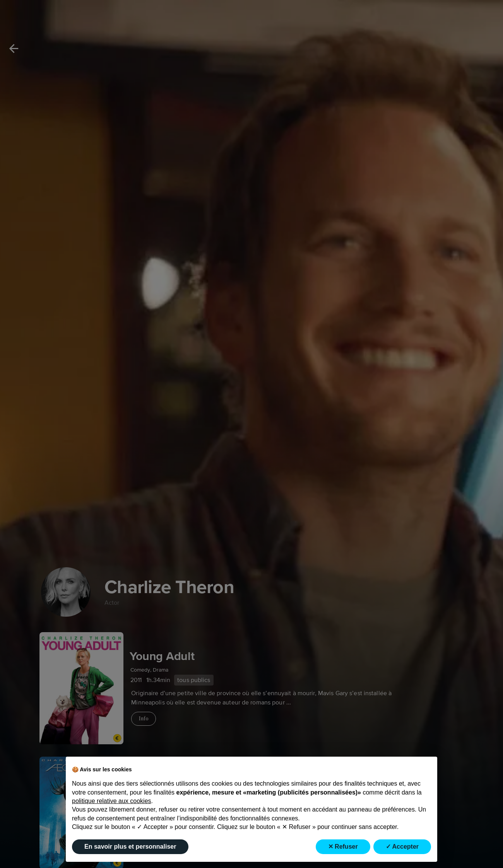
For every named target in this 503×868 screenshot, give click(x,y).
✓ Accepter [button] (402, 847)
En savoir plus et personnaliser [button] (130, 847)
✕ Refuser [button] (343, 847)
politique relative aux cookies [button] (112, 801)
